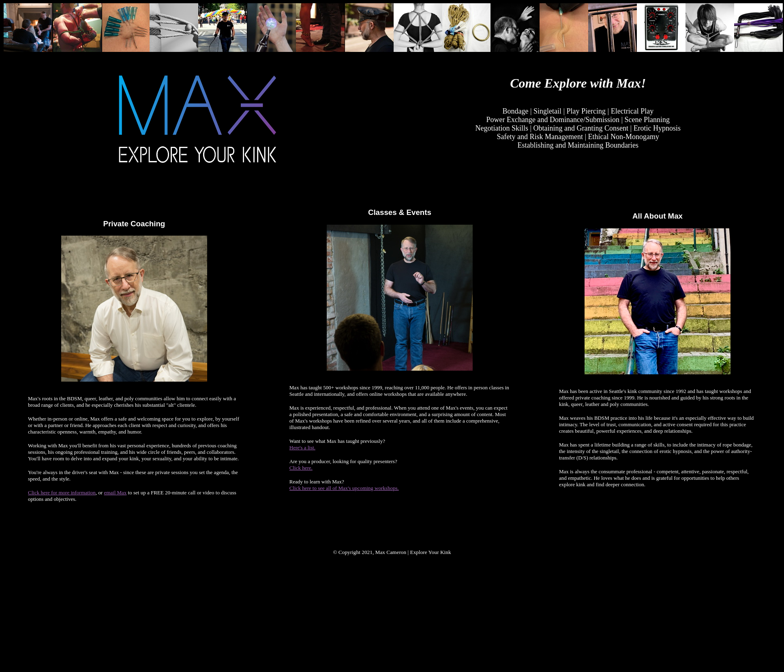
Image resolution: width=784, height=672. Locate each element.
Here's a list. (302, 448)
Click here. (301, 468)
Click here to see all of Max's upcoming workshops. (344, 488)
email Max (115, 493)
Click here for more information (62, 493)
